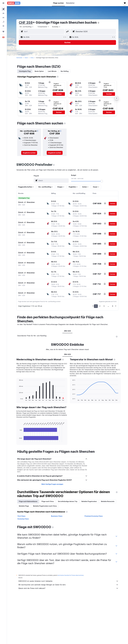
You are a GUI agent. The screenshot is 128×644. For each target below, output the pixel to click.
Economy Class (23, 519)
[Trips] (3, 32)
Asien (26, 58)
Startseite (19, 58)
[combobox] (27, 27)
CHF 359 (26, 22)
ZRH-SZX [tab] (67, 331)
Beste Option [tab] (39, 71)
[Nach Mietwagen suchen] (3, 18)
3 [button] (104, 306)
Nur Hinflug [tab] (65, 71)
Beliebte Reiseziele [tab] (108, 501)
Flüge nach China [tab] (48, 501)
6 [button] (113, 306)
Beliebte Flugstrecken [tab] (89, 501)
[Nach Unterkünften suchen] (3, 13)
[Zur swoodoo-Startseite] (14, 3)
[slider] (102, 181)
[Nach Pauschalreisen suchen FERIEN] (3, 22)
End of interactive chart (18, 441)
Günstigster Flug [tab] (25, 71)
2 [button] (100, 306)
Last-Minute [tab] (52, 71)
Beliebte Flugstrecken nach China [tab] (45, 506)
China (32, 58)
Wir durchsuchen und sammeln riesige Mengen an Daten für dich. (68, 585)
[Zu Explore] (3, 26)
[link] (29, 153)
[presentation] (98, 23)
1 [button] (96, 306)
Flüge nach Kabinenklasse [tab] (28, 501)
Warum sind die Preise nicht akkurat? (68, 588)
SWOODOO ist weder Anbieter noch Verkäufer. (68, 581)
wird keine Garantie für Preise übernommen (71, 575)
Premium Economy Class (94, 516)
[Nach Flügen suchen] (3, 9)
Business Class (57, 516)
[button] (3, 3)
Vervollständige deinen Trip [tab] (68, 501)
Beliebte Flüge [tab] (24, 506)
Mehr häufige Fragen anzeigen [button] (52, 484)
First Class (22, 516)
